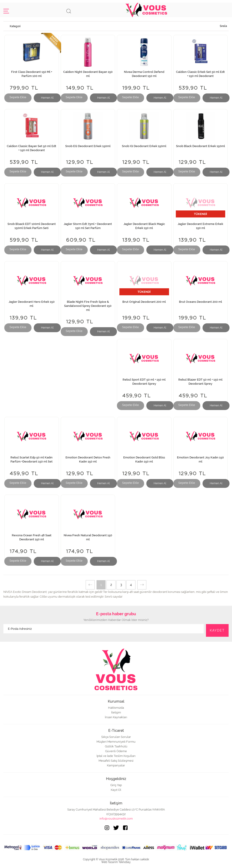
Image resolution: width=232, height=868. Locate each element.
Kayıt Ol (116, 790)
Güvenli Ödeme (116, 751)
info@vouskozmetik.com (116, 819)
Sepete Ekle (18, 97)
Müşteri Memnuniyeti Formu (116, 742)
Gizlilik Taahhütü (116, 746)
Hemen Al (47, 98)
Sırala (223, 26)
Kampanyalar (116, 765)
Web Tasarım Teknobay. (116, 862)
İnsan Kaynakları (116, 717)
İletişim (116, 712)
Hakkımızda (116, 708)
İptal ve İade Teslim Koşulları (116, 756)
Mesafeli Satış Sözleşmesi (116, 761)
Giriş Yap (116, 785)
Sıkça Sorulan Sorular (116, 737)
